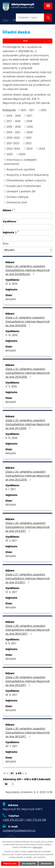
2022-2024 (13, 149)
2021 (29, 138)
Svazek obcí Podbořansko (24, 186)
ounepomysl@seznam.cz (19, 830)
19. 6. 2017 (11, 695)
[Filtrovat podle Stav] (27, 250)
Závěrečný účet (17, 202)
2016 (44, 110)
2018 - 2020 (14, 127)
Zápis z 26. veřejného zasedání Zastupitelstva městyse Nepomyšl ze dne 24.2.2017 (27, 527)
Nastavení (46, 864)
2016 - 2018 (14, 116)
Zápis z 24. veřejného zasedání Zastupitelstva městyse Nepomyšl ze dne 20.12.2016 (27, 476)
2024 (42, 149)
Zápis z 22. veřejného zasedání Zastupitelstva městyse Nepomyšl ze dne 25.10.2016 (27, 373)
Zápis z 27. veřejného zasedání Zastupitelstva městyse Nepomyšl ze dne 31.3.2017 (27, 578)
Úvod (5, 20)
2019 (30, 127)
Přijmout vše (10, 864)
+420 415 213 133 (13, 820)
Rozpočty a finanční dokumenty (28, 175)
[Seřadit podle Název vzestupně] (15, 209)
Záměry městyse (18, 197)
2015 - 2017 (27, 110)
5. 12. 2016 (11, 438)
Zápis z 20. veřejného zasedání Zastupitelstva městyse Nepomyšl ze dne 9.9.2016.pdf (27, 270)
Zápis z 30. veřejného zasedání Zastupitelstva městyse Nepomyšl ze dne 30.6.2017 (27, 733)
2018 (29, 121)
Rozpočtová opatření (21, 169)
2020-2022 (13, 138)
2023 (29, 149)
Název (8, 210)
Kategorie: (9, 110)
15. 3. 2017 (11, 541)
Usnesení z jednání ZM (21, 191)
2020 (30, 132)
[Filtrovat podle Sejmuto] (27, 238)
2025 (10, 154)
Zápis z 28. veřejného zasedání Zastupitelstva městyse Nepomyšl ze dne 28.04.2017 (27, 630)
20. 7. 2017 (11, 746)
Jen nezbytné (29, 864)
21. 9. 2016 (11, 284)
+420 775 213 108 (36, 820)
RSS (37, 41)
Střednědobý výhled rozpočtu (26, 180)
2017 (30, 116)
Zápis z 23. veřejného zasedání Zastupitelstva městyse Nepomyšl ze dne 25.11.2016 (27, 424)
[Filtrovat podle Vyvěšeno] (27, 227)
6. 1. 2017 (11, 489)
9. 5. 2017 (11, 643)
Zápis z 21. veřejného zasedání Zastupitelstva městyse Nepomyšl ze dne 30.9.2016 (27, 322)
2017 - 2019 (13, 121)
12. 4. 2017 (11, 592)
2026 (22, 154)
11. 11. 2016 (11, 387)
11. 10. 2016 (11, 335)
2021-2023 (13, 143)
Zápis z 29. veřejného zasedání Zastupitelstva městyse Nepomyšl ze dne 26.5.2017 (27, 681)
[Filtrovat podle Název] (27, 216)
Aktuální (11, 299)
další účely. (38, 847)
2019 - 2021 (13, 132)
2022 (29, 143)
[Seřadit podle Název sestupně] (15, 210)
